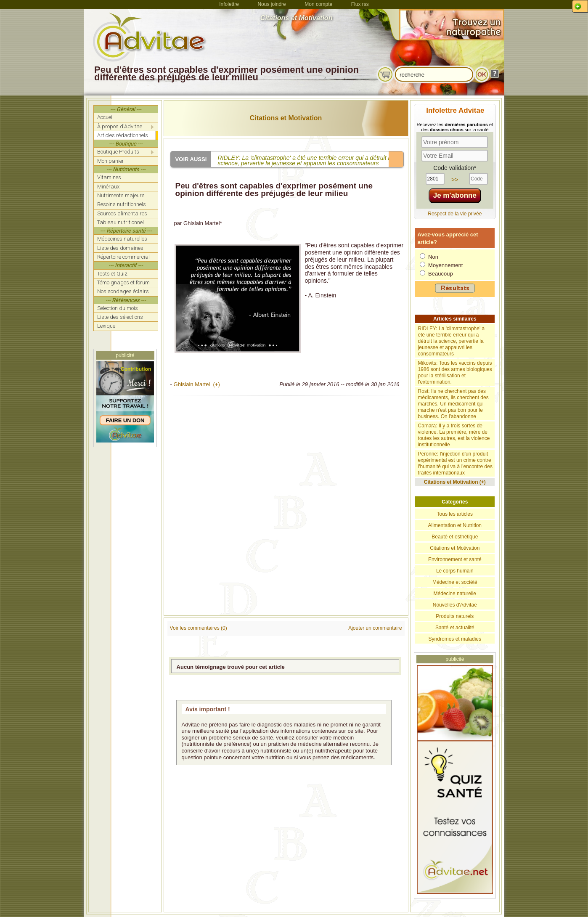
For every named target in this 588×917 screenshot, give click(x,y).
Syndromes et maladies (455, 639)
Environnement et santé (455, 559)
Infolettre (229, 4)
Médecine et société (455, 582)
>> (455, 180)
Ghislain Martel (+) (197, 384)
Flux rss (360, 4)
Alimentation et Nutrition (455, 525)
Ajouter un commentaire (375, 628)
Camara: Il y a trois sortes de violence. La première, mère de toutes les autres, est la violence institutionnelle (454, 435)
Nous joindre (271, 4)
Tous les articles (455, 514)
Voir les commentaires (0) (199, 628)
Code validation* (455, 168)
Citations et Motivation (286, 118)
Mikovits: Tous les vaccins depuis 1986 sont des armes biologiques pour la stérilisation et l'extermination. (455, 372)
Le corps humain (455, 571)
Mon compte (318, 4)
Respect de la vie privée (455, 214)
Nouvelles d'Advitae (455, 605)
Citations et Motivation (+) (455, 482)
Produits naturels (455, 616)
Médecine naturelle (455, 594)
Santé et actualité (455, 628)
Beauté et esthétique (455, 537)
